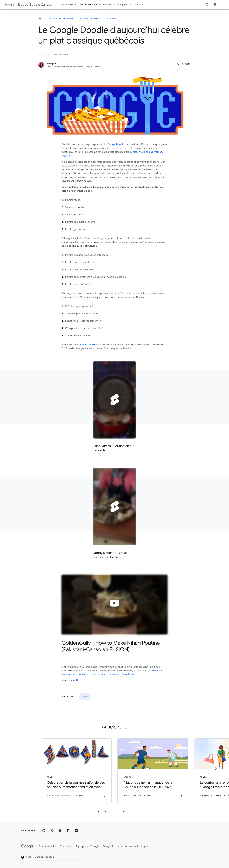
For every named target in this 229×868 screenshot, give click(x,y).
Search (85, 697)
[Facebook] (68, 831)
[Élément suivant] (215, 769)
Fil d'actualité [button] (137, 5)
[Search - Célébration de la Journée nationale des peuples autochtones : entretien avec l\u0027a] (76, 771)
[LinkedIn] (76, 831)
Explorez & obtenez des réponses (99, 19)
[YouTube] (60, 831)
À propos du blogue (137, 846)
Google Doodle (116, 144)
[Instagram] (44, 831)
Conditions (66, 846)
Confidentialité (48, 846)
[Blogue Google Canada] (40, 19)
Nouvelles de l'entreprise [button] (115, 5)
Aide (26, 857)
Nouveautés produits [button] (90, 5)
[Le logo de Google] (27, 846)
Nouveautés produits (61, 19)
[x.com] (52, 831)
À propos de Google (88, 846)
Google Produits (112, 846)
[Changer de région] (58, 857)
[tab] (98, 811)
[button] (183, 64)
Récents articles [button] (68, 5)
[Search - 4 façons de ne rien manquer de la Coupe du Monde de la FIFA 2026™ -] (153, 771)
